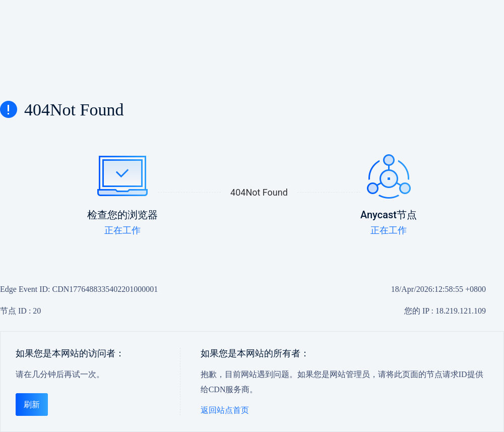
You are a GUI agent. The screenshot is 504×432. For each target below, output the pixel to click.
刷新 (32, 405)
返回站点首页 (225, 410)
